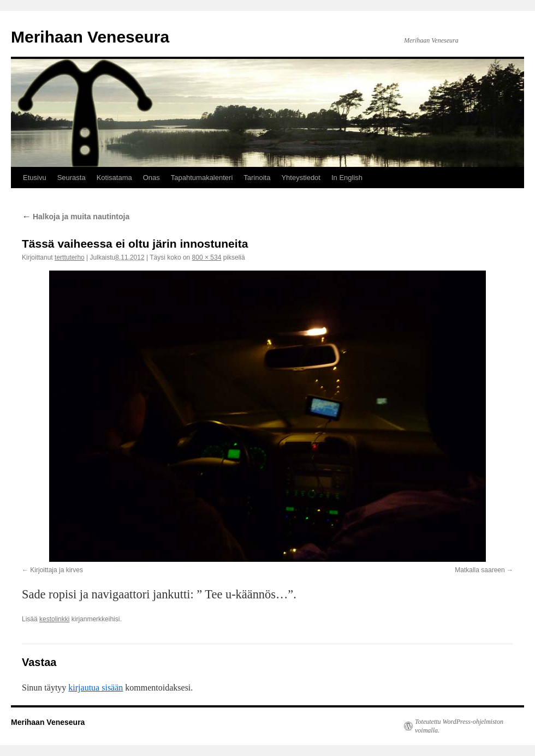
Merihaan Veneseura (90, 37)
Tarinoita (257, 178)
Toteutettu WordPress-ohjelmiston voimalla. (459, 726)
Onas (151, 178)
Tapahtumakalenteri (202, 178)
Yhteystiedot (301, 178)
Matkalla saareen (480, 570)
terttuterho (70, 257)
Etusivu (35, 178)
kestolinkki (54, 619)
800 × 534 (207, 257)
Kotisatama (114, 178)
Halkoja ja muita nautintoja (76, 217)
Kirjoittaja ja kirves (57, 570)
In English (347, 178)
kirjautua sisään (96, 688)
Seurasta (72, 178)
